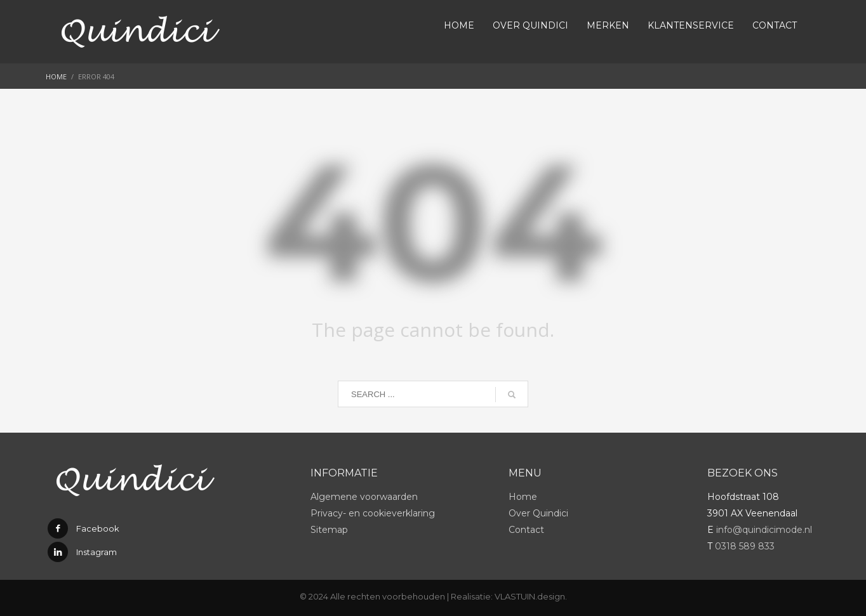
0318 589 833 (745, 546)
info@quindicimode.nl (764, 530)
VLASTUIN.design (530, 596)
